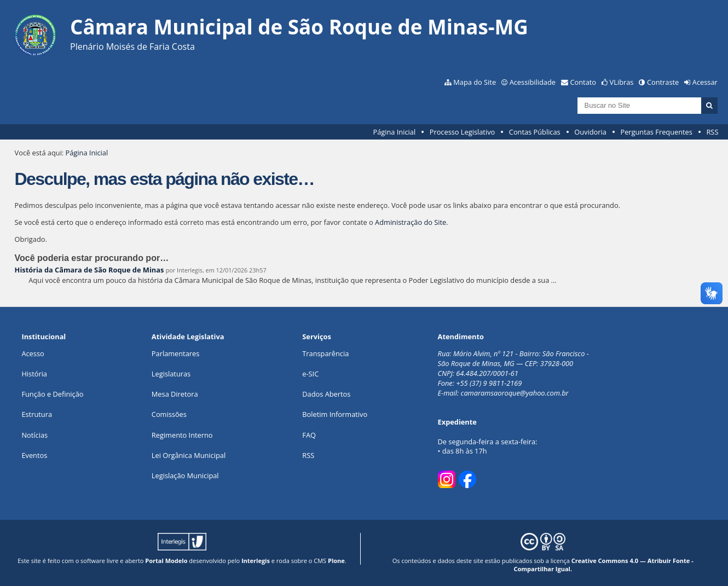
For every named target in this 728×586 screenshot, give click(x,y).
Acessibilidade (533, 82)
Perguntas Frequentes (656, 132)
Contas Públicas (535, 132)
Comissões (169, 414)
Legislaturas (171, 374)
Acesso (33, 353)
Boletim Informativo (335, 414)
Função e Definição (52, 394)
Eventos (34, 455)
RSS (712, 132)
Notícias (34, 435)
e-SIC (310, 374)
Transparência (325, 353)
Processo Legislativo (463, 132)
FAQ (309, 435)
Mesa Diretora (175, 394)
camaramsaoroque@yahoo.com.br (515, 393)
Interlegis (256, 561)
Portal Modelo (166, 561)
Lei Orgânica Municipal (189, 455)
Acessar (705, 82)
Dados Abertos (326, 394)
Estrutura (37, 414)
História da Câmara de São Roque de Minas (89, 270)
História (34, 374)
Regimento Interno (182, 435)
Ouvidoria (590, 132)
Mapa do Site (475, 82)
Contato (583, 82)
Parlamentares (175, 353)
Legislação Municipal (185, 475)
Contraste (663, 82)
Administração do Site (411, 222)
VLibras (622, 82)
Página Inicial (394, 132)
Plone (336, 561)
